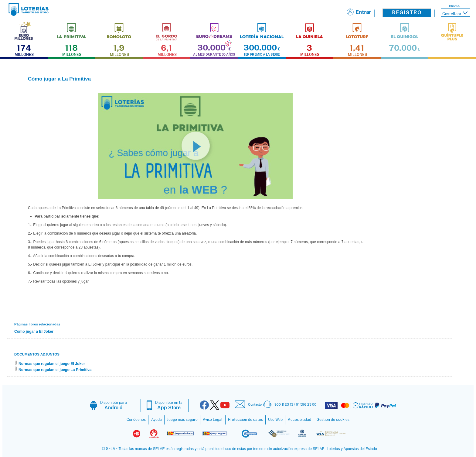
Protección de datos (245, 420)
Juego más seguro (182, 420)
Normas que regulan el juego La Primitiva (55, 370)
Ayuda (156, 420)
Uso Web (275, 420)
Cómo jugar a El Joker (34, 332)
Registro (407, 13)
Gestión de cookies (333, 420)
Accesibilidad (299, 420)
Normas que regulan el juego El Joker (52, 364)
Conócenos (136, 420)
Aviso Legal (213, 420)
